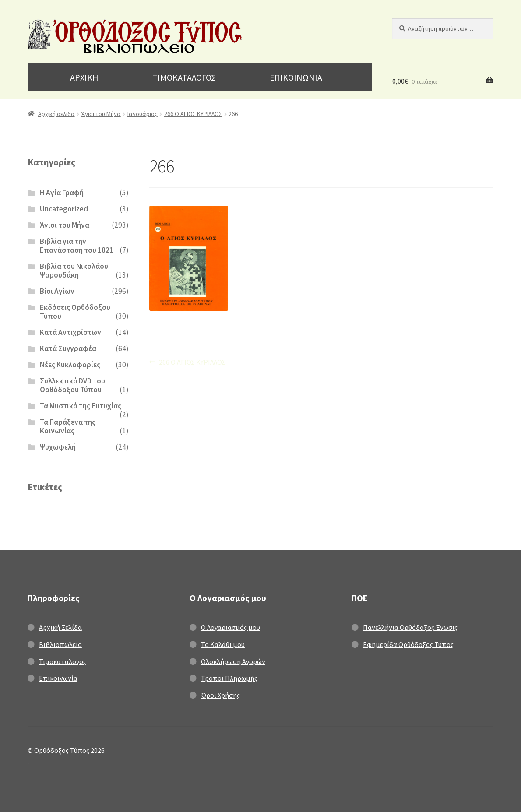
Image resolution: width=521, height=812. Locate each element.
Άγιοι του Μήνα (101, 114)
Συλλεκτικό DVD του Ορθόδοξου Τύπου (72, 385)
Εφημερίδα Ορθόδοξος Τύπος (408, 644)
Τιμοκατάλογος (63, 661)
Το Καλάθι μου (223, 644)
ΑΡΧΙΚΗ (84, 77)
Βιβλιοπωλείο (60, 644)
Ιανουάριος (143, 114)
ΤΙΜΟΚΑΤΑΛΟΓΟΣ (184, 77)
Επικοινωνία (58, 678)
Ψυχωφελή (58, 447)
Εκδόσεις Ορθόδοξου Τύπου (75, 312)
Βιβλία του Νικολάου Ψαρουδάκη (74, 271)
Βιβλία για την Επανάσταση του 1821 (77, 246)
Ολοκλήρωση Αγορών (233, 661)
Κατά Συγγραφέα (68, 348)
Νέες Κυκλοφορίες (70, 365)
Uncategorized (64, 209)
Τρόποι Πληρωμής (229, 678)
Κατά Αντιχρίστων (70, 332)
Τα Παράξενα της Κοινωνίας (68, 426)
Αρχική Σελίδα (60, 627)
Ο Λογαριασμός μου (231, 627)
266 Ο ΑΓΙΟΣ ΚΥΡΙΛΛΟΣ (193, 114)
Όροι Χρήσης (220, 695)
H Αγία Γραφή (62, 193)
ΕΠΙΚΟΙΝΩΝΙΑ (296, 77)
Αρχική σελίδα (56, 114)
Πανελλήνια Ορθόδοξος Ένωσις (410, 627)
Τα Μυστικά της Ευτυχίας (81, 406)
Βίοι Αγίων (57, 291)
